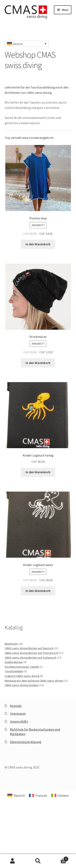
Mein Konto (13, 861)
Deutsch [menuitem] (18, 44)
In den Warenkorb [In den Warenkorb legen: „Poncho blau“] (38, 244)
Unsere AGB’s (19, 721)
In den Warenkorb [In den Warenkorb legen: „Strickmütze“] (38, 363)
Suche (38, 861)
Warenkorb (60, 858)
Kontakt (16, 706)
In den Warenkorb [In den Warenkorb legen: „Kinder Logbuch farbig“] (38, 472)
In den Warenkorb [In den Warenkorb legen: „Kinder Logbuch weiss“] (38, 591)
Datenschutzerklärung (26, 742)
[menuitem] (27, 44)
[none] (27, 44)
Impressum (18, 713)
